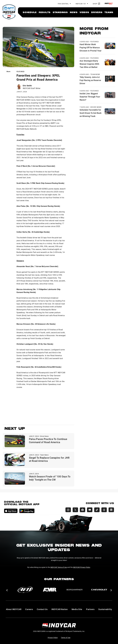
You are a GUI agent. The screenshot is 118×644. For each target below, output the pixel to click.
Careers (29, 609)
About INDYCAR (14, 609)
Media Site (77, 609)
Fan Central (63, 4)
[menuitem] (30, 12)
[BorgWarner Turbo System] (75, 590)
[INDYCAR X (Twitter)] (75, 510)
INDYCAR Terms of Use (59, 567)
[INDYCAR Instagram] (68, 510)
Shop (96, 4)
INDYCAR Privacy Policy (82, 567)
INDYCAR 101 (81, 4)
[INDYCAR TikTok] (97, 510)
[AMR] (50, 590)
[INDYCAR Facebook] (83, 510)
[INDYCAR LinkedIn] (111, 510)
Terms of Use (66, 638)
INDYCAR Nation (60, 609)
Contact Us (42, 609)
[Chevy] (99, 590)
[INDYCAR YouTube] (90, 510)
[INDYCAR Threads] (104, 510)
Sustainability (105, 609)
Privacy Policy (53, 638)
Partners (90, 609)
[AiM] (25, 590)
